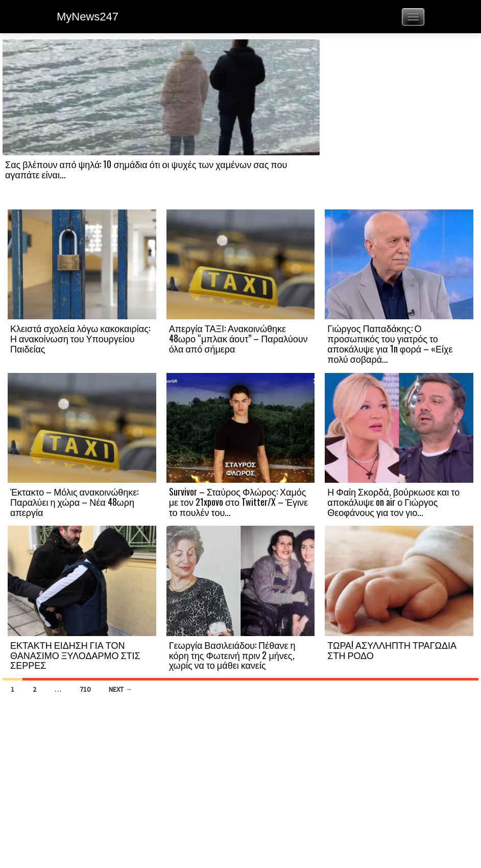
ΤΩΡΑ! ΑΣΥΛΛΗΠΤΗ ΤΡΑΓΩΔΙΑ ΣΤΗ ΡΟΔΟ (392, 650)
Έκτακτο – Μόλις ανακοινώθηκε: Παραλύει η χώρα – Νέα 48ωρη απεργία (74, 502)
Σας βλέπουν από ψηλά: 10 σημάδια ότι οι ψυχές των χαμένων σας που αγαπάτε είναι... (146, 169)
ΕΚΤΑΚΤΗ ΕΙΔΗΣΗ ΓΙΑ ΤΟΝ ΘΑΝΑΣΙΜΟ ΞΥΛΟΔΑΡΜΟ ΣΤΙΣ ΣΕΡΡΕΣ (75, 655)
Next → (121, 689)
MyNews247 (88, 17)
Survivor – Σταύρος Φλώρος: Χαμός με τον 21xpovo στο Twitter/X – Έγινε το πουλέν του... (238, 502)
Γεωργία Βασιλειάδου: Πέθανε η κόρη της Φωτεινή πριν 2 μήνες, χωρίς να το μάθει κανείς (232, 655)
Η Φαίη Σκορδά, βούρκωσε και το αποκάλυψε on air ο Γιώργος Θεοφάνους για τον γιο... (393, 502)
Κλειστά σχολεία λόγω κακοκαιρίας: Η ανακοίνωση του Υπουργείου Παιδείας (80, 338)
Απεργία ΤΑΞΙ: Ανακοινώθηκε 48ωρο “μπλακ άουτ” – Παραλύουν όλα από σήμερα (238, 338)
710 (85, 689)
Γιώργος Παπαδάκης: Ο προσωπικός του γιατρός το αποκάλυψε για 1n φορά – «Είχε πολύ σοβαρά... (390, 343)
